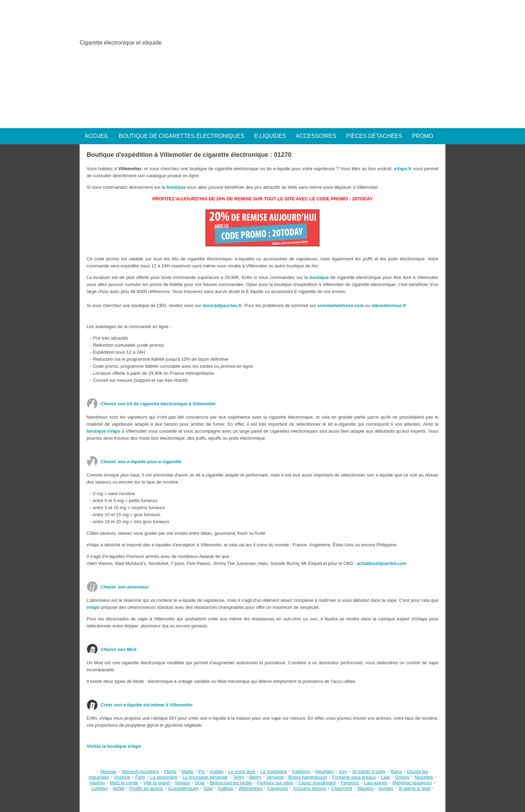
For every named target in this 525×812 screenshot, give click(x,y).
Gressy (402, 777)
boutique (176, 187)
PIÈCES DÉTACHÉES (374, 136)
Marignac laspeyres (412, 783)
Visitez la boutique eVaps (114, 746)
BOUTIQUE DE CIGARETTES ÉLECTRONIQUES (181, 136)
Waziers (365, 788)
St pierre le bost (414, 788)
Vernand (275, 777)
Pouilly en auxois (146, 788)
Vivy (343, 771)
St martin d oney (369, 771)
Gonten (386, 788)
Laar (385, 777)
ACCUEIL (97, 136)
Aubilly (217, 771)
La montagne (274, 771)
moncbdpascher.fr (222, 305)
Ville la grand (157, 783)
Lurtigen (99, 788)
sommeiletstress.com (341, 305)
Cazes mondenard (317, 783)
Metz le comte (124, 783)
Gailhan (226, 788)
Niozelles (424, 777)
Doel (208, 788)
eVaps (93, 607)
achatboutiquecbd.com (382, 563)
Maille (188, 771)
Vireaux (182, 783)
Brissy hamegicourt (308, 777)
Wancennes (250, 788)
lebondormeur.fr (389, 305)
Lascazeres (376, 783)
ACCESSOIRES (316, 136)
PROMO (423, 136)
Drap (200, 783)
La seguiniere (164, 777)
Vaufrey (97, 783)
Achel (118, 788)
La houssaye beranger (205, 777)
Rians (396, 771)
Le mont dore (242, 771)
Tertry (239, 777)
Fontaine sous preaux (354, 777)
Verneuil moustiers (140, 771)
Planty (170, 771)
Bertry (255, 777)
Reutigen (324, 771)
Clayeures (278, 788)
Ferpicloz (350, 783)
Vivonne (122, 777)
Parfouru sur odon (275, 783)
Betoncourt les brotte (231, 783)
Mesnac (108, 771)
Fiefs (140, 777)
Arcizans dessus (309, 788)
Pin (202, 771)
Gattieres (301, 771)
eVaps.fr (403, 169)
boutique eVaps (103, 431)
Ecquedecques (183, 788)
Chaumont (342, 788)
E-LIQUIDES (270, 136)
